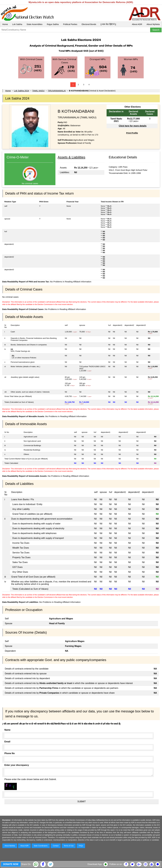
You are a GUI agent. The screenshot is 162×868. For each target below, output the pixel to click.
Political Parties (70, 24)
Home (5, 24)
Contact (56, 846)
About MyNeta (153, 24)
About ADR (137, 24)
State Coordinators (41, 846)
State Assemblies (35, 24)
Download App (95, 864)
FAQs (81, 846)
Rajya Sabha (53, 24)
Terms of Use (69, 846)
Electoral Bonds (89, 24)
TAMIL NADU (38, 91)
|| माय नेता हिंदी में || (108, 24)
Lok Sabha (17, 24)
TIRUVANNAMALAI (57, 91)
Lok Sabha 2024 (21, 91)
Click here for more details (133, 126)
